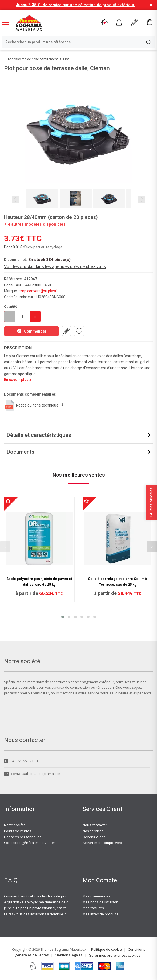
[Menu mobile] (7, 22)
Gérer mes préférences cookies (115, 955)
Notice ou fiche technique (35, 405)
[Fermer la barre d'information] (151, 5)
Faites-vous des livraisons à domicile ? (35, 914)
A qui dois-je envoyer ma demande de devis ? (41, 902)
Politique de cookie (106, 949)
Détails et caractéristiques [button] (39, 435)
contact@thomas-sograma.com (33, 774)
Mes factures (93, 908)
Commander (31, 331)
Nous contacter (95, 825)
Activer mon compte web (102, 843)
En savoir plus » (18, 380)
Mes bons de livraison (100, 902)
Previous (15, 200)
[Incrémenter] (35, 317)
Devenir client (94, 837)
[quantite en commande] (22, 317)
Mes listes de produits (100, 914)
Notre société (15, 825)
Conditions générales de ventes (30, 843)
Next (142, 200)
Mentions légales (69, 955)
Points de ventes (18, 831)
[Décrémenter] (10, 317)
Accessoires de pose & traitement (33, 59)
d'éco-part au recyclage (43, 247)
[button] (63, 617)
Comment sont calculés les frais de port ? (37, 896)
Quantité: (11, 307)
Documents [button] (21, 452)
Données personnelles (23, 837)
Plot (66, 59)
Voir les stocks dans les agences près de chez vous (55, 267)
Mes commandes (96, 896)
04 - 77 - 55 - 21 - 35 (22, 761)
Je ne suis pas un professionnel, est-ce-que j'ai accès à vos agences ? (60, 908)
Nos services (93, 831)
